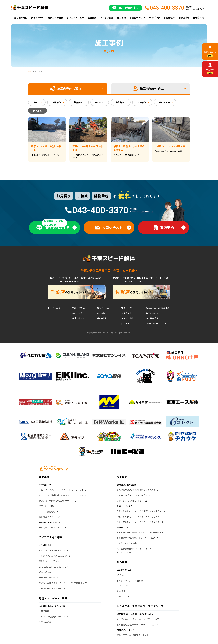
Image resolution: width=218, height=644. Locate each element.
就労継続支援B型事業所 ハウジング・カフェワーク (140, 625)
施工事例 (121, 18)
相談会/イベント (137, 18)
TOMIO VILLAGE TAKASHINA (52, 550)
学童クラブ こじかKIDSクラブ (130, 501)
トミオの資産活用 (47, 512)
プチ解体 (142, 102)
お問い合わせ (152, 313)
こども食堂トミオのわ (127, 543)
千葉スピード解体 (47, 506)
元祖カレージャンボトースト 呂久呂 (55, 588)
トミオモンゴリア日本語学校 (130, 581)
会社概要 (92, 18)
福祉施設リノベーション (50, 517)
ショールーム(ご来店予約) (158, 308)
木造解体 (57, 102)
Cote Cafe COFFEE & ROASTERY (54, 567)
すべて (36, 102)
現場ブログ (155, 18)
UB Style (120, 575)
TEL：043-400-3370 (68, 281)
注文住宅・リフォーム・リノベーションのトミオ (61, 490)
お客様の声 (169, 18)
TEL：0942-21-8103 (133, 281)
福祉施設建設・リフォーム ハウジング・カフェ (139, 619)
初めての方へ (38, 18)
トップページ (54, 308)
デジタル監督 (45, 622)
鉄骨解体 (78, 102)
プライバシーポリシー (156, 323)
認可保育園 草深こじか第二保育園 (132, 495)
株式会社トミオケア (124, 506)
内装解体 (120, 102)
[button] (68, 88)
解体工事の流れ (55, 18)
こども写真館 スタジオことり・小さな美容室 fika (61, 583)
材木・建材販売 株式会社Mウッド (133, 635)
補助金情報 (184, 18)
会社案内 (126, 323)
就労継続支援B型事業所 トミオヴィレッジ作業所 (139, 532)
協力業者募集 (152, 318)
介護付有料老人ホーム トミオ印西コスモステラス (139, 511)
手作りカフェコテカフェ (50, 561)
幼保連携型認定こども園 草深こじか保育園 (136, 490)
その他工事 (164, 102)
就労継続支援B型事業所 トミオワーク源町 (136, 538)
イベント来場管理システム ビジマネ (55, 617)
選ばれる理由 (21, 18)
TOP (30, 71)
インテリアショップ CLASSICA (53, 556)
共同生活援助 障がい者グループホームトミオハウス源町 (134, 550)
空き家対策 (198, 18)
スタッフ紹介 (107, 18)
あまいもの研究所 (47, 577)
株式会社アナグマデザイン (51, 527)
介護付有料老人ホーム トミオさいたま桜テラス (138, 522)
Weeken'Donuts (46, 572)
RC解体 (99, 102)
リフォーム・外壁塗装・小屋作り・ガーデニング (61, 495)
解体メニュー (103, 308)
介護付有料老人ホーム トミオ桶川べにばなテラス (139, 517)
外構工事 (38, 111)
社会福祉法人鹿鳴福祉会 (126, 485)
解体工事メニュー (75, 18)
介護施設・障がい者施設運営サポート (56, 501)
